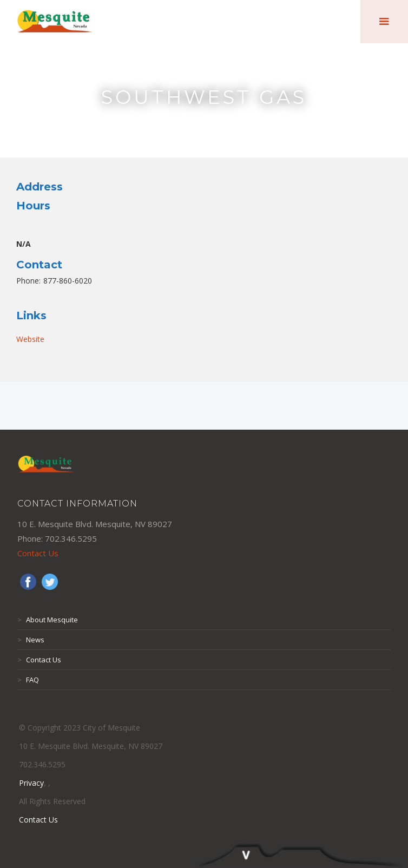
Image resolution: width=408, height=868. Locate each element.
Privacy (31, 783)
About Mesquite (48, 620)
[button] (384, 22)
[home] (55, 22)
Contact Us (38, 553)
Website (30, 339)
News (31, 640)
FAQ (28, 680)
